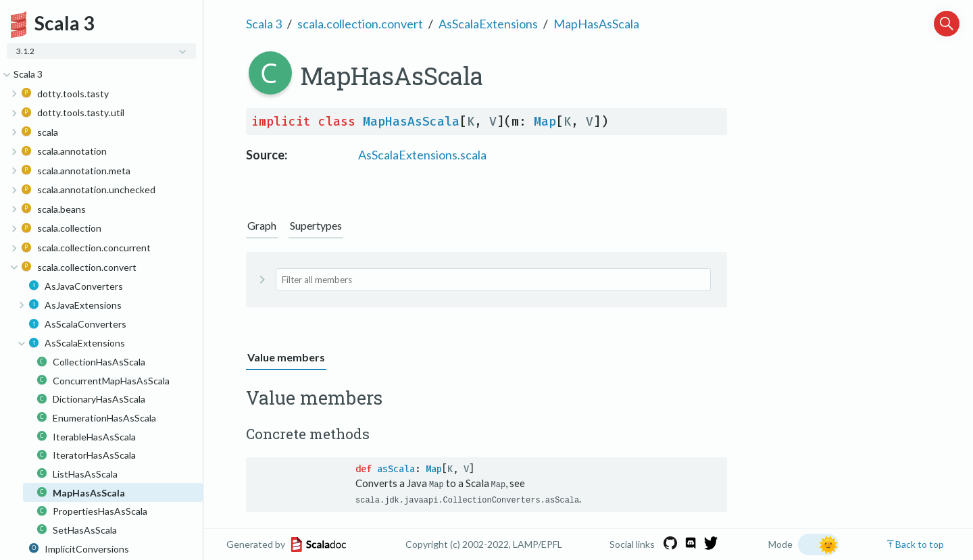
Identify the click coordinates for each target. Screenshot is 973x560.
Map (545, 122)
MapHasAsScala (596, 24)
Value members (286, 357)
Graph (262, 225)
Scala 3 (264, 24)
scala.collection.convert (360, 24)
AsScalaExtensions (488, 24)
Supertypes (316, 225)
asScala (396, 469)
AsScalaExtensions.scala (422, 155)
